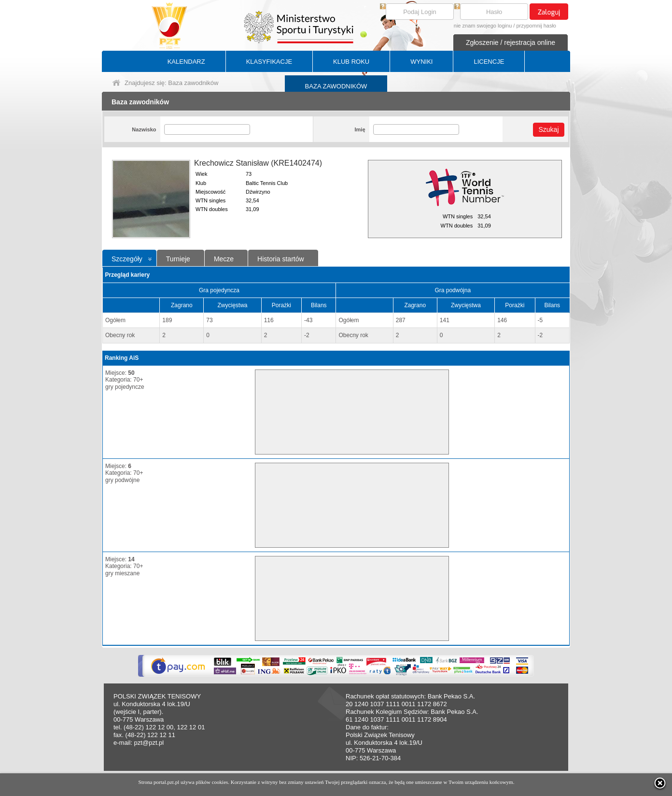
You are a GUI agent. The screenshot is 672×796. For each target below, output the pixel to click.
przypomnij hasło (536, 26)
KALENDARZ (186, 62)
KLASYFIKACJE (269, 62)
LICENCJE (489, 62)
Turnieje (178, 259)
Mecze (224, 259)
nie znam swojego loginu (483, 26)
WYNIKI (421, 62)
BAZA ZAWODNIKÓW (336, 86)
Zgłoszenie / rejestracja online (511, 43)
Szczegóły (127, 259)
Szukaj (548, 129)
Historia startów (280, 259)
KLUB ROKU (351, 62)
